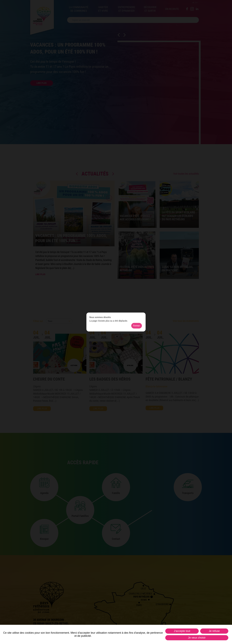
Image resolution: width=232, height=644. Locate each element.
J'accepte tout (182, 631)
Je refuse (214, 631)
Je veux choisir (197, 638)
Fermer (137, 326)
